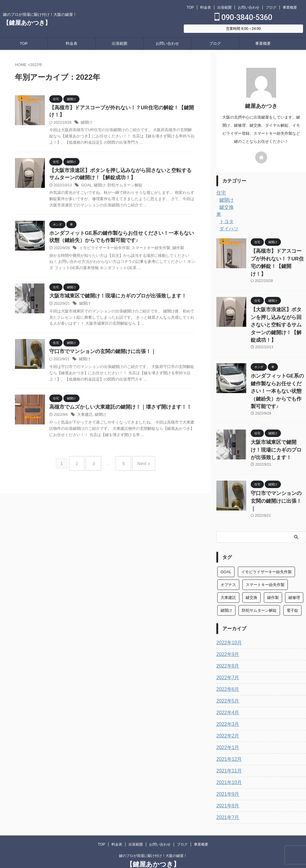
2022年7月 (226, 634)
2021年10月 (228, 738)
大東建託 (84, 419)
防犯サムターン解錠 (122, 187)
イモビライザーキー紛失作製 (102, 251)
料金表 (206, 7)
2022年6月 (226, 645)
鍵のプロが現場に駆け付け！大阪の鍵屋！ (153, 812)
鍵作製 (171, 251)
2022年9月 (226, 610)
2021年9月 (226, 750)
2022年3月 (226, 680)
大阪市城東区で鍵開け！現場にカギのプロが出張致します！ (114, 299)
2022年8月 (226, 622)
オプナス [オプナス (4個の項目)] (228, 540)
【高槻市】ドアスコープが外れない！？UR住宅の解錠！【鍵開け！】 (278, 257)
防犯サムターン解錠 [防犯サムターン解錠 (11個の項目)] (259, 566)
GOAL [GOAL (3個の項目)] (226, 528)
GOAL (86, 187)
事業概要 (290, 7)
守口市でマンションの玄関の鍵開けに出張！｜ (100, 356)
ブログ (271, 7)
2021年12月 (228, 715)
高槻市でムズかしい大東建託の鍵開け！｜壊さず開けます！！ (116, 411)
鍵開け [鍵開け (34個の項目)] (226, 566)
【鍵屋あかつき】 (27, 23)
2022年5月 (226, 657)
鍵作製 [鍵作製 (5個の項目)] (273, 553)
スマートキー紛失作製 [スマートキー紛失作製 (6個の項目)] (265, 540)
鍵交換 (226, 207)
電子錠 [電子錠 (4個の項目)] (292, 566)
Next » (139, 466)
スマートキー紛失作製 (146, 251)
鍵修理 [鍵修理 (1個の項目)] (294, 553)
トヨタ (226, 222)
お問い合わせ (249, 7)
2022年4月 (226, 668)
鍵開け (86, 124)
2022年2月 (226, 692)
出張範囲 (224, 7)
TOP (190, 7)
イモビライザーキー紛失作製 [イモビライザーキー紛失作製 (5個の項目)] (266, 528)
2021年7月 (226, 773)
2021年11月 (228, 727)
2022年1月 (226, 703)
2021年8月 (226, 762)
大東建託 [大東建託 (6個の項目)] (228, 553)
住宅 (221, 193)
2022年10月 (228, 599)
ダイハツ (228, 229)
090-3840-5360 (243, 17)
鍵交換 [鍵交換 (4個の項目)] (251, 553)
